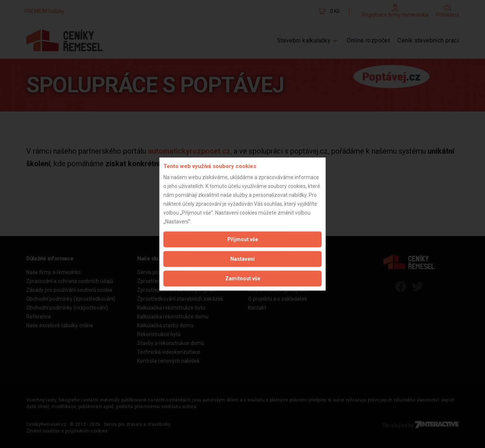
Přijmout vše (243, 239)
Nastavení (243, 259)
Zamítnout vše (243, 278)
